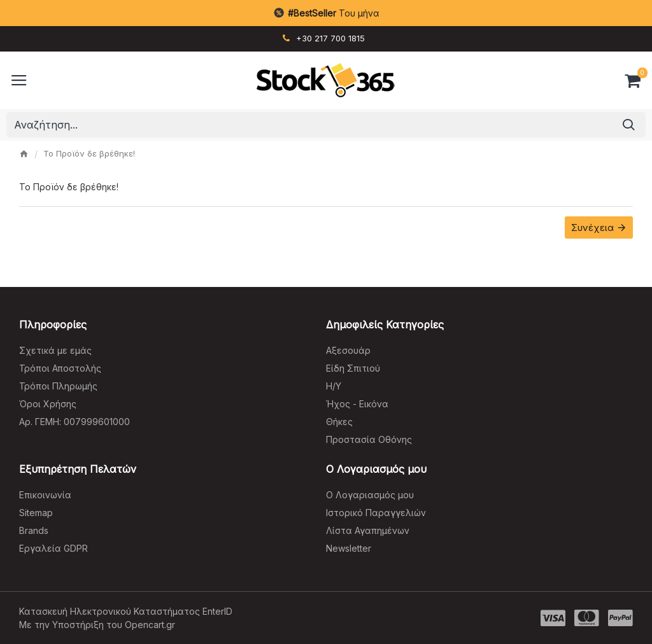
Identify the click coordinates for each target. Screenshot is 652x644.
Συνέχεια (592, 227)
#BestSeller (312, 13)
